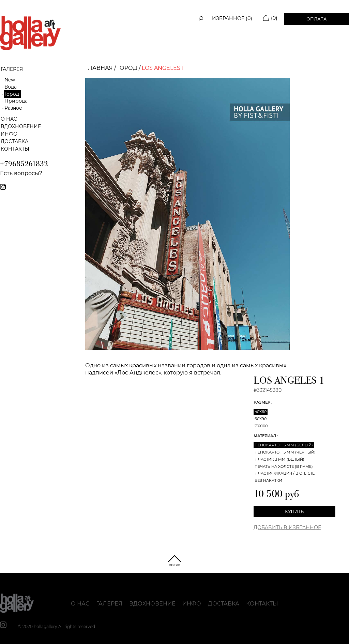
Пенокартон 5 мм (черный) (285, 452)
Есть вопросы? (21, 173)
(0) (274, 18)
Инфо (9, 134)
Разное (13, 108)
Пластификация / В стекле (285, 473)
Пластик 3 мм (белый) (279, 459)
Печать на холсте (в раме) (284, 466)
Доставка (14, 141)
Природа (16, 101)
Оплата (317, 19)
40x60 (261, 412)
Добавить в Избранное (287, 527)
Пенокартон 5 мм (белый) (284, 445)
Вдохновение (21, 126)
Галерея (109, 604)
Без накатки (268, 480)
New (10, 80)
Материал (265, 436)
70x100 (261, 426)
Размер (262, 402)
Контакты (15, 149)
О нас (9, 119)
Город (12, 94)
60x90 (261, 419)
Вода (11, 87)
